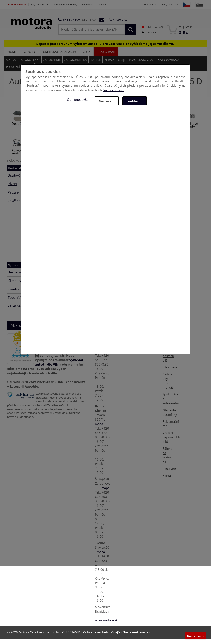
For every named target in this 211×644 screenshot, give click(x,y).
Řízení (12, 189)
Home (12, 57)
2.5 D (86, 57)
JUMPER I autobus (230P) (59, 57)
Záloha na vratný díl (167, 460)
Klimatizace (17, 286)
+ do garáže (106, 57)
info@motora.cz (117, 25)
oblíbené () (152, 32)
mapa (99, 356)
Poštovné (95, 4)
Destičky (18, 129)
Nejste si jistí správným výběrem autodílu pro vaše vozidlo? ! (106, 49)
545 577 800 (72, 25)
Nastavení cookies (136, 637)
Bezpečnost (17, 277)
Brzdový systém (20, 181)
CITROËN (29, 57)
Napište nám (196, 636)
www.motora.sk (106, 625)
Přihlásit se (158, 4)
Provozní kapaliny (19, 72)
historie (149, 37)
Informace (170, 372)
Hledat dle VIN (17, 4)
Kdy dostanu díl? (43, 4)
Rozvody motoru (18, 157)
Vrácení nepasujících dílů (171, 442)
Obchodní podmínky (71, 4)
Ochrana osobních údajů (102, 637)
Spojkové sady (191, 130)
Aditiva (11, 65)
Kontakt (112, 4)
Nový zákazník (179, 4)
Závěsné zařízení (21, 311)
